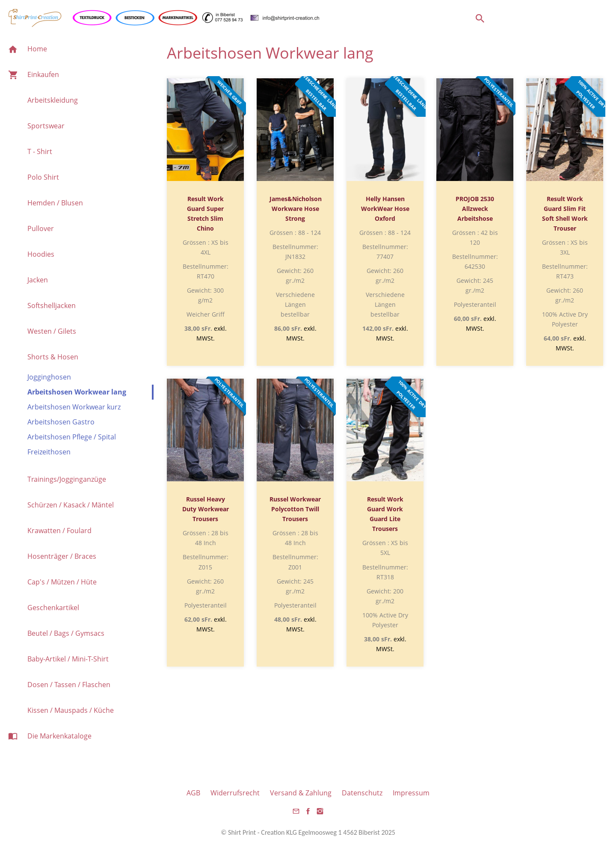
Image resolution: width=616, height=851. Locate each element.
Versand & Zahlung (301, 793)
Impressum (411, 793)
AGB (193, 793)
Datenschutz (362, 793)
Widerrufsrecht (235, 793)
